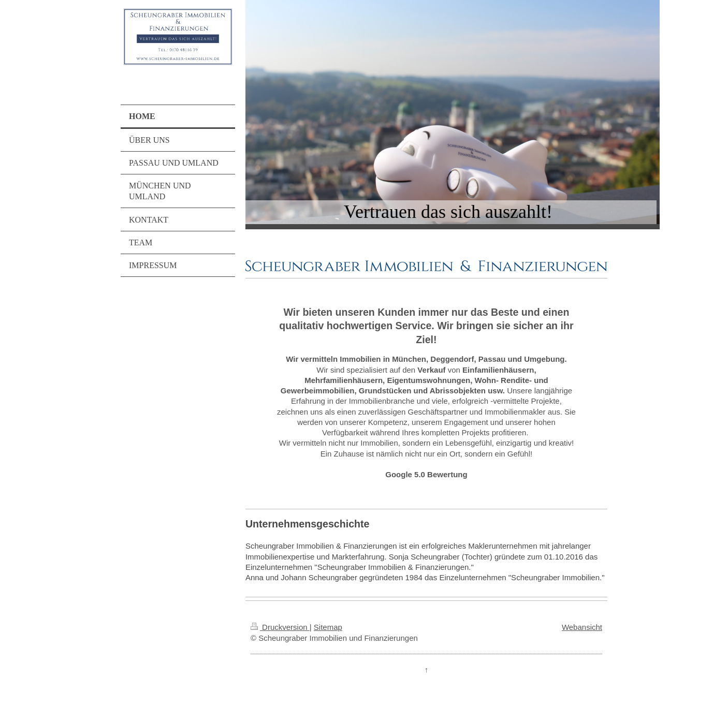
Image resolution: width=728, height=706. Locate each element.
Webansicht (582, 627)
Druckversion (280, 627)
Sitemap (328, 627)
